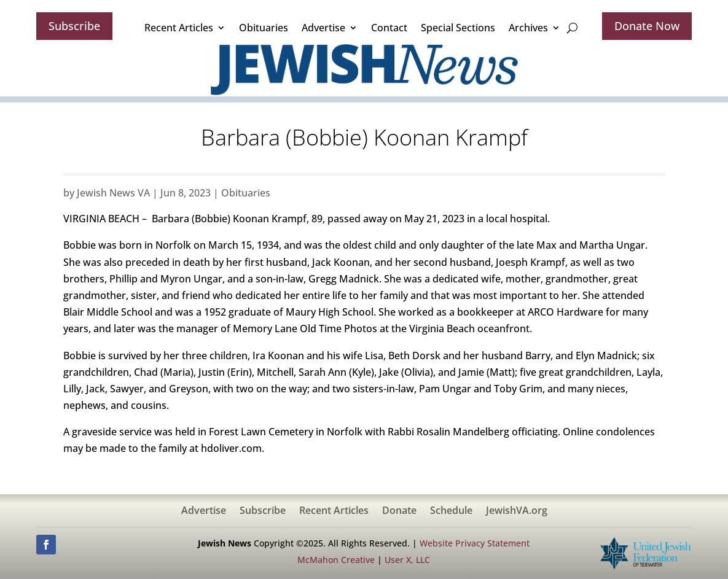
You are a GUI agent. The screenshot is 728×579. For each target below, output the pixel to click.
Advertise (323, 28)
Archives (528, 28)
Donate (399, 511)
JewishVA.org (517, 511)
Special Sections (458, 28)
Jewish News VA (113, 193)
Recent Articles (179, 28)
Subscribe (74, 26)
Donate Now (647, 26)
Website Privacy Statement (475, 543)
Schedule (451, 511)
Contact (389, 28)
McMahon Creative (336, 560)
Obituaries (264, 28)
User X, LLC (407, 560)
